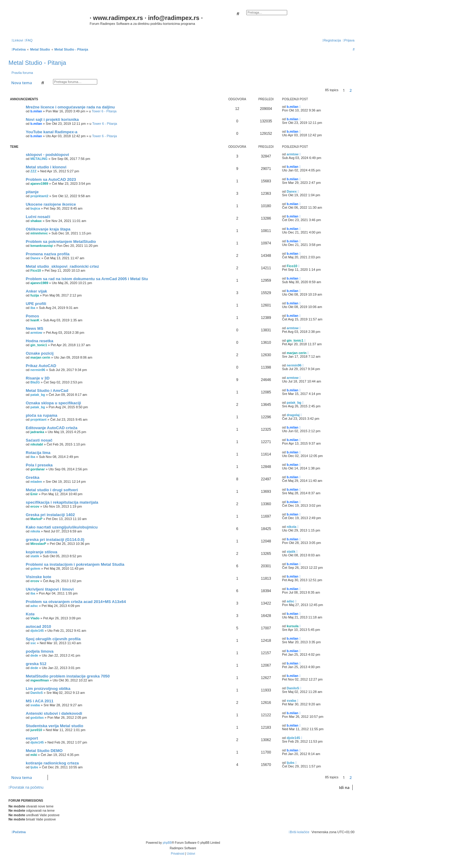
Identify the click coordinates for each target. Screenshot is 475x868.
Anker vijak (36, 291)
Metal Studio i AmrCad (47, 391)
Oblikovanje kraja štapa (48, 229)
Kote (30, 614)
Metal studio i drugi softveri (52, 490)
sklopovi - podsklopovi (47, 155)
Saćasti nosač (39, 440)
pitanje (32, 192)
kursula (292, 626)
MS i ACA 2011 (40, 701)
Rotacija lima (38, 453)
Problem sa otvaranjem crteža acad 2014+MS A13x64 (76, 602)
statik (35, 556)
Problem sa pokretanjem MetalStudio (61, 242)
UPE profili (36, 304)
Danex (292, 191)
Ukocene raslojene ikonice (51, 204)
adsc (34, 606)
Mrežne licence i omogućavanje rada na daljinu (70, 107)
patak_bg (38, 395)
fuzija (35, 295)
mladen (36, 482)
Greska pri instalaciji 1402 (50, 515)
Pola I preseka (39, 465)
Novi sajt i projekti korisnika (52, 119)
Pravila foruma (22, 73)
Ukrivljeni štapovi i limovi (50, 589)
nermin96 (38, 370)
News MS (35, 328)
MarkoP (36, 519)
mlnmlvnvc (39, 233)
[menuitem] (28, 40)
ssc (33, 643)
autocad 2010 (38, 626)
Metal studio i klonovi (46, 167)
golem (35, 568)
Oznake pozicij (40, 353)
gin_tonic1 (39, 345)
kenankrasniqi (42, 246)
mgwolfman (40, 680)
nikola (35, 531)
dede (34, 655)
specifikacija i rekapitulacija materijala (62, 502)
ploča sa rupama (42, 415)
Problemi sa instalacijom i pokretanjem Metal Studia (75, 564)
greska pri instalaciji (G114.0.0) (55, 540)
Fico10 (36, 270)
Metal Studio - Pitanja (37, 63)
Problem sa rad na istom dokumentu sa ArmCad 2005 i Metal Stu (87, 279)
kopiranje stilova (42, 552)
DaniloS (37, 693)
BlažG (35, 382)
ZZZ (33, 171)
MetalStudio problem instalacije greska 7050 (68, 676)
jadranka (37, 432)
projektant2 (39, 196)
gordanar (38, 469)
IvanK (35, 320)
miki (34, 755)
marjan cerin (40, 357)
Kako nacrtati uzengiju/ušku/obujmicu (62, 527)
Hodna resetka (40, 341)
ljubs (34, 767)
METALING (39, 159)
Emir (34, 494)
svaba (35, 705)
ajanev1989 (39, 184)
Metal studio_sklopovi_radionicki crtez (62, 266)
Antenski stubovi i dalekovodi (54, 713)
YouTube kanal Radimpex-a (51, 132)
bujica (35, 208)
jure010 (36, 730)
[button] (356, 90)
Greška (33, 477)
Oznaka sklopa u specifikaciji (53, 403)
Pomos (32, 316)
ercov (35, 506)
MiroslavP (38, 544)
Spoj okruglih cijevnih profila (53, 639)
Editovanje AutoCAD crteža (51, 428)
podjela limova (40, 651)
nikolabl (37, 444)
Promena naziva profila (48, 254)
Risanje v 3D (38, 378)
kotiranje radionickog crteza (52, 763)
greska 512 (36, 664)
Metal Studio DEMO (44, 751)
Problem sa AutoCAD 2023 (51, 179)
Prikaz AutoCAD (41, 366)
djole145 (37, 631)
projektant (38, 419)
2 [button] (351, 90)
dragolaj (293, 415)
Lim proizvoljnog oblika (48, 689)
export (32, 738)
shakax (36, 221)
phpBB (167, 843)
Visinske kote (38, 577)
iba (33, 308)
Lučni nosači (38, 217)
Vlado (35, 618)
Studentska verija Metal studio (55, 726)
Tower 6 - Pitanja (104, 111)
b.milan (36, 111)
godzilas (37, 717)
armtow (292, 154)
